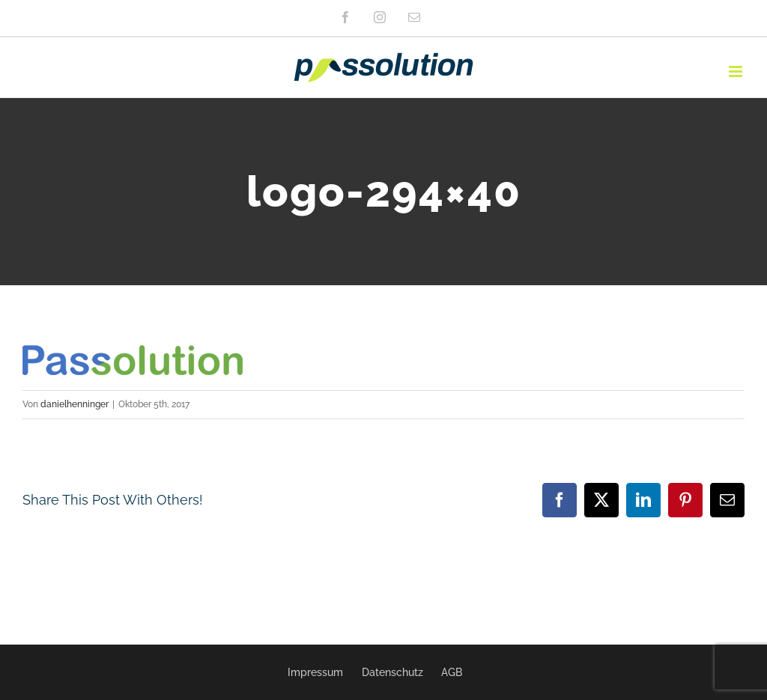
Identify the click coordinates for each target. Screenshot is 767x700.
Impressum (315, 672)
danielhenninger (75, 404)
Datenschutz (392, 672)
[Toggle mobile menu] (737, 71)
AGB (452, 672)
